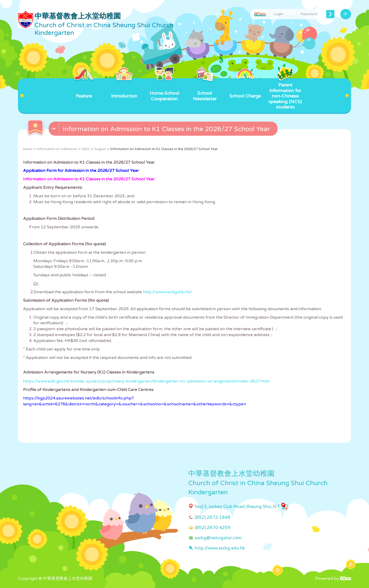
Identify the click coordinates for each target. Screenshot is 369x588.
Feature (84, 89)
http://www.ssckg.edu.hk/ (168, 292)
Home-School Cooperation (164, 90)
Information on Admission (57, 149)
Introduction (124, 89)
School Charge (245, 89)
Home (28, 149)
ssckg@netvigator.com (218, 538)
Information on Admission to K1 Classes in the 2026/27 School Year (89, 179)
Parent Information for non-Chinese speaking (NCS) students (285, 94)
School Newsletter (205, 90)
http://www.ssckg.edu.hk (220, 548)
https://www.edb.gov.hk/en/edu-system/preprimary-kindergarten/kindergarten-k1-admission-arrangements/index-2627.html (146, 381)
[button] (164, 130)
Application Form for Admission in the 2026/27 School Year (81, 171)
